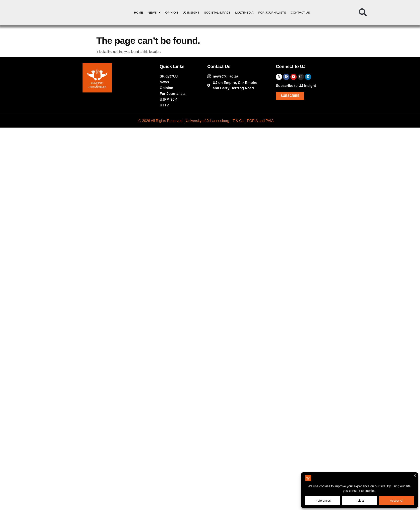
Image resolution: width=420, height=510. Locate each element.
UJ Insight (191, 12)
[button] (363, 13)
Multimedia (244, 12)
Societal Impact (217, 12)
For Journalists (272, 12)
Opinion (172, 12)
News (154, 12)
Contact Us (300, 12)
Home (138, 12)
